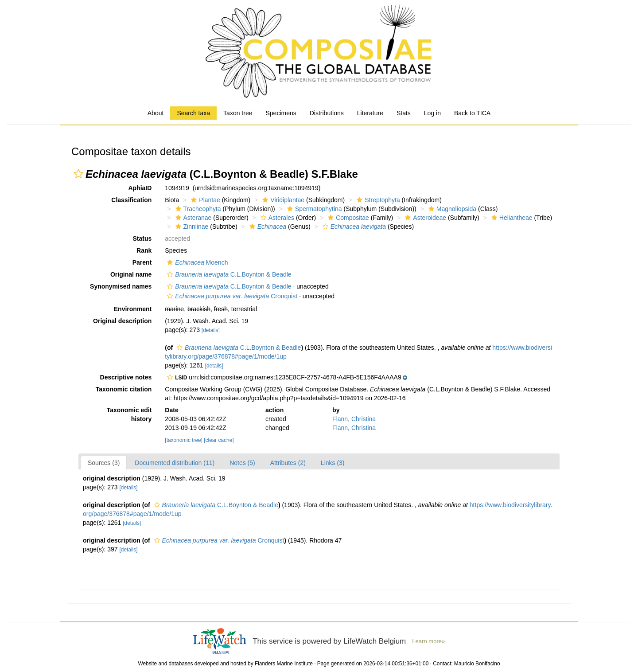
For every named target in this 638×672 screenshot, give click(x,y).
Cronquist (231, 296)
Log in (432, 113)
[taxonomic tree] (184, 440)
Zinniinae (191, 227)
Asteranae (193, 218)
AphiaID (140, 188)
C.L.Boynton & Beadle (228, 274)
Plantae (204, 200)
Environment (133, 309)
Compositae (347, 218)
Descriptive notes (126, 377)
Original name (131, 274)
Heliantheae (511, 218)
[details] (211, 330)
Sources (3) (104, 463)
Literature (370, 113)
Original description (122, 321)
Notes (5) (242, 463)
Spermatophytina (313, 209)
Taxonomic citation (124, 389)
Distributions (327, 113)
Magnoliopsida (451, 209)
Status (142, 238)
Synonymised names (121, 286)
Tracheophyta (197, 209)
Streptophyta (377, 200)
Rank (144, 250)
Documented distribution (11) (175, 463)
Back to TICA (472, 113)
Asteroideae (424, 218)
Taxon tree (238, 113)
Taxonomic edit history (129, 414)
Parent (142, 262)
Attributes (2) (288, 463)
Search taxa (193, 113)
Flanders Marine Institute (284, 664)
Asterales (276, 218)
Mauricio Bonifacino (477, 664)
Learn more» (428, 641)
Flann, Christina (354, 419)
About (156, 113)
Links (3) (333, 463)
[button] (78, 174)
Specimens (281, 113)
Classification (131, 200)
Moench (196, 262)
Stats (404, 113)
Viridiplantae (282, 200)
